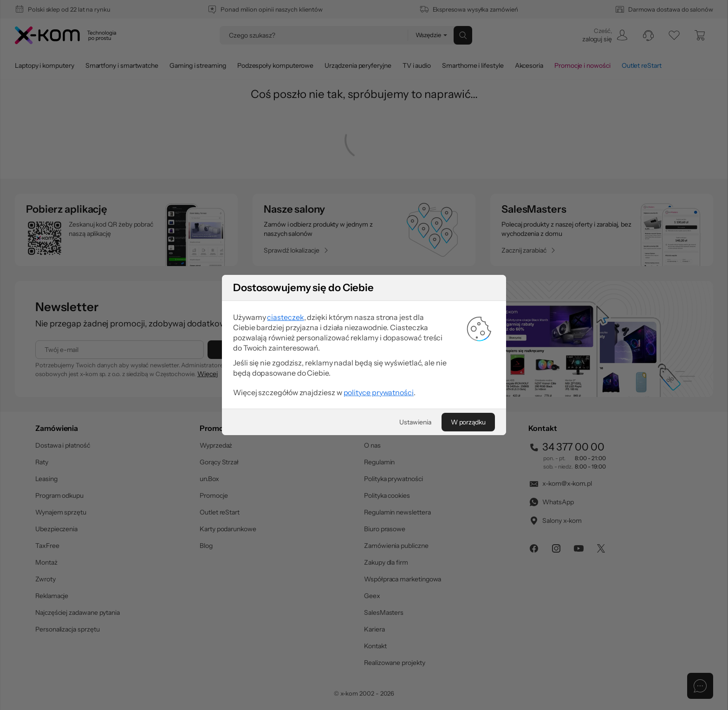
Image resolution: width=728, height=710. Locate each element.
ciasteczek (285, 317)
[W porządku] (468, 422)
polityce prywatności (379, 392)
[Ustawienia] (415, 422)
